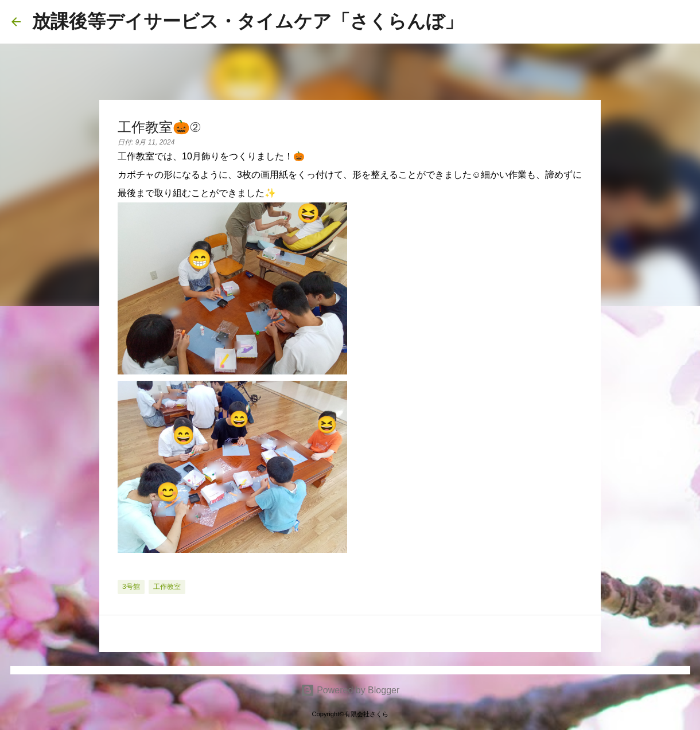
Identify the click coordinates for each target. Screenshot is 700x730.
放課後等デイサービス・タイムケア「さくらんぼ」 (248, 21)
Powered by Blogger (350, 690)
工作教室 (167, 587)
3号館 (131, 587)
